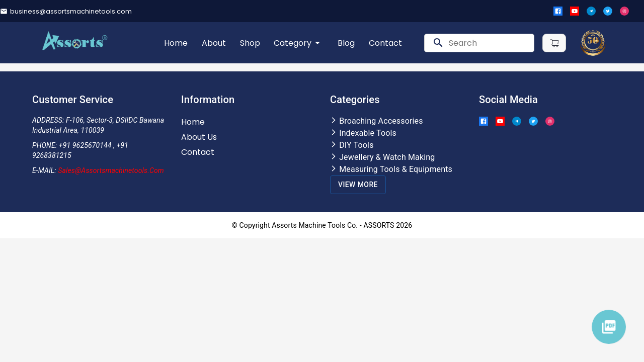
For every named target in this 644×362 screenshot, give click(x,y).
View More (358, 185)
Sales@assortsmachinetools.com (111, 170)
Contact (385, 43)
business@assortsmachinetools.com (71, 11)
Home (176, 43)
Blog (346, 43)
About (214, 43)
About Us (199, 137)
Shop (250, 43)
